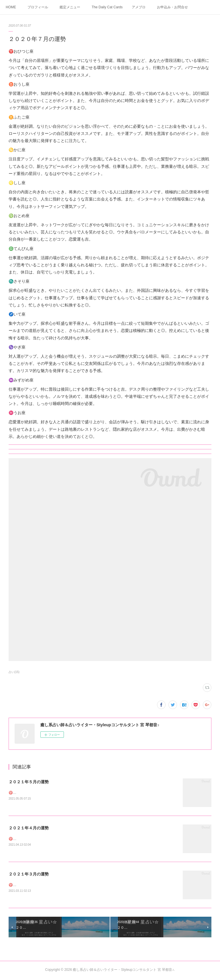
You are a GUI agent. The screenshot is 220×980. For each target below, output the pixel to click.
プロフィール (38, 7)
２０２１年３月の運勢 (29, 875)
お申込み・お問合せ (172, 7)
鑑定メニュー (70, 7)
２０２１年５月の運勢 (29, 782)
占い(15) (14, 672)
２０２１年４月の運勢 (29, 828)
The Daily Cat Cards (107, 7)
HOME (11, 7)
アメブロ (139, 7)
